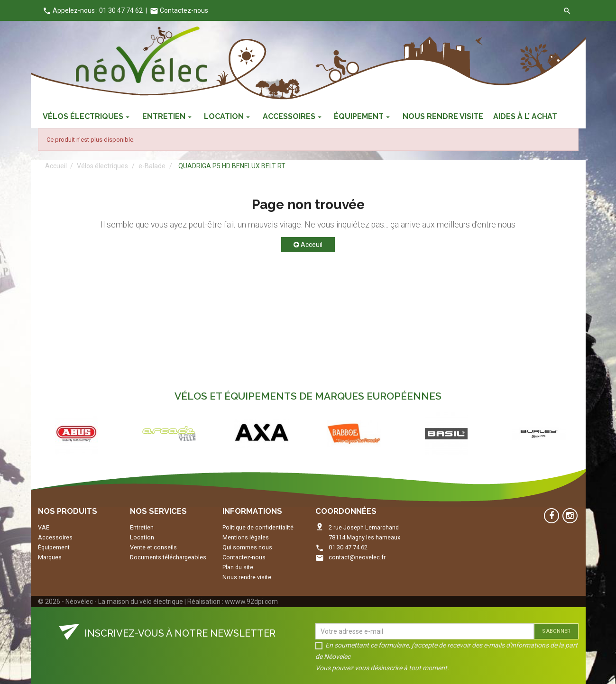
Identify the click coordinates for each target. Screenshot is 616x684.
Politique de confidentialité (258, 527)
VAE (44, 527)
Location (142, 537)
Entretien (142, 527)
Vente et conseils (153, 547)
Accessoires (55, 537)
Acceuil (308, 245)
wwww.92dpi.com (251, 602)
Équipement (54, 547)
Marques (50, 557)
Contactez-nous (179, 10)
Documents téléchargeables (168, 557)
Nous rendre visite (247, 577)
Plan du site (238, 567)
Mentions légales (246, 537)
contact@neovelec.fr (357, 557)
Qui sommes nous (247, 547)
